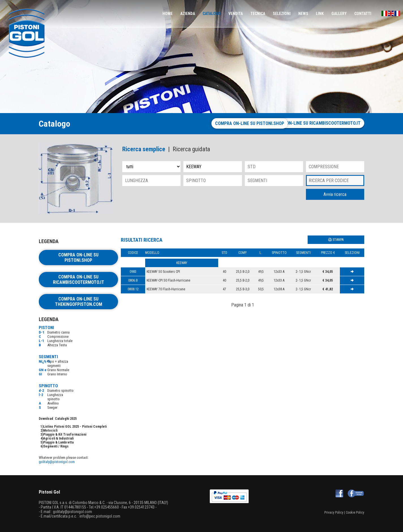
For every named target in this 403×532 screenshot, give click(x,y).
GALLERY (339, 14)
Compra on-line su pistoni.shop (224, 123)
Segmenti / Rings (56, 446)
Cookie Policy (355, 512)
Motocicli (50, 431)
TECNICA (258, 14)
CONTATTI (363, 14)
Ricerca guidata (191, 149)
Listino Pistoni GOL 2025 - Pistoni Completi (75, 427)
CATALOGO (212, 14)
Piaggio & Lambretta (58, 442)
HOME (168, 14)
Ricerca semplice (144, 149)
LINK (320, 14)
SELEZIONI (282, 14)
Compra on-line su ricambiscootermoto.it (314, 123)
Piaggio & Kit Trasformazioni (65, 434)
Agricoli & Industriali (58, 438)
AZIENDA (188, 14)
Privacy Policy (334, 512)
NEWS (303, 14)
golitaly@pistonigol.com (57, 462)
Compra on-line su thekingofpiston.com (79, 302)
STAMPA (336, 240)
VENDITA (236, 14)
